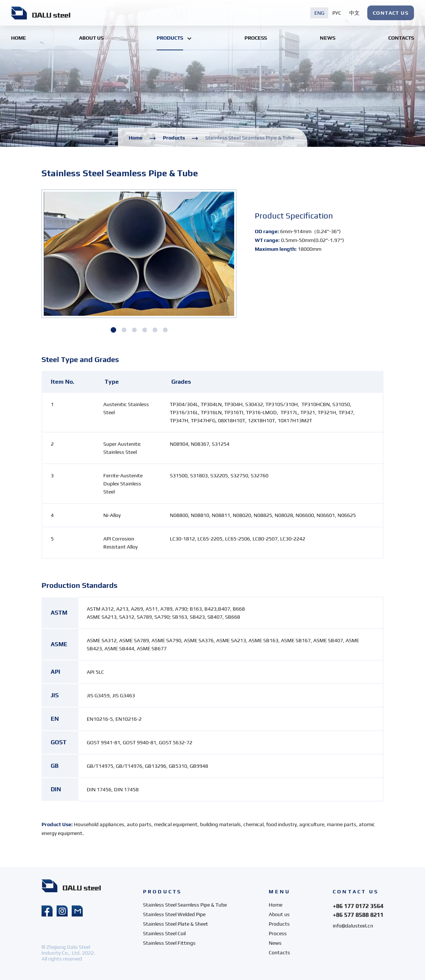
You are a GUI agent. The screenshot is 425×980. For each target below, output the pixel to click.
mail (77, 911)
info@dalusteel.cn (353, 926)
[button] (113, 330)
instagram (62, 911)
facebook (47, 911)
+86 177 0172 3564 (358, 906)
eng (319, 13)
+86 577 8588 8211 (358, 915)
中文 (354, 13)
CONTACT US (391, 13)
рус (337, 13)
